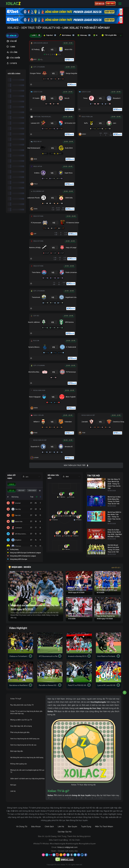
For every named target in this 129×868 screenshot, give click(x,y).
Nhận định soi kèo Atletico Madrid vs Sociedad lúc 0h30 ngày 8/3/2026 (79, 590)
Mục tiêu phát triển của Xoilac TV (22, 705)
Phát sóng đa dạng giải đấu (20, 732)
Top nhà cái (100, 4)
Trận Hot (50, 35)
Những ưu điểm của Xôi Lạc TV (21, 720)
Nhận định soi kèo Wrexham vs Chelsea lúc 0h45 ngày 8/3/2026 (108, 590)
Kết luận (13, 785)
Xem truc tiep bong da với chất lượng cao (25, 739)
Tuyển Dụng (86, 827)
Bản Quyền (73, 827)
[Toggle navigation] (120, 4)
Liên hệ (13, 791)
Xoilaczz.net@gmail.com (67, 847)
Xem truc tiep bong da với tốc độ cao (23, 745)
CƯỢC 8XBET (111, 3)
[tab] (12, 36)
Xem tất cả (116, 568)
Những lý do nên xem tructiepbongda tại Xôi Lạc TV (27, 771)
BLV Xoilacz (67, 35)
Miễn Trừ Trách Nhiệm (104, 827)
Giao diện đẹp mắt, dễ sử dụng (21, 726)
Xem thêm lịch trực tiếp (76, 465)
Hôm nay (84, 35)
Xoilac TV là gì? (16, 699)
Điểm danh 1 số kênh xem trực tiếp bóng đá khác (28, 779)
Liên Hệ (61, 827)
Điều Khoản (36, 827)
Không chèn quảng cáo (19, 764)
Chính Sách (49, 827)
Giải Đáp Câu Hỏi (65, 832)
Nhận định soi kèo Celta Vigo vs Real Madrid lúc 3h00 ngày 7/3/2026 (106, 616)
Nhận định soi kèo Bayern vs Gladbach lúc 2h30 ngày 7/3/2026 (79, 616)
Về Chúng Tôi (22, 827)
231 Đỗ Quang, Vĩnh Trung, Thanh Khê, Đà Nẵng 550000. (68, 836)
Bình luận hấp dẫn (17, 751)
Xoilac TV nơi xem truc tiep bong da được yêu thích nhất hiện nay (26, 712)
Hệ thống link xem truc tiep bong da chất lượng (27, 757)
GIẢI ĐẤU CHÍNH (14, 73)
